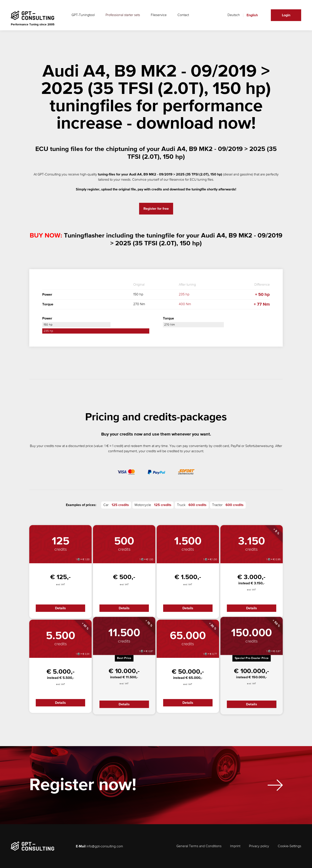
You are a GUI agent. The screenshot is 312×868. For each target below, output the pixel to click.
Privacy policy (259, 846)
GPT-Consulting (49, 175)
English (252, 15)
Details (60, 608)
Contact (183, 15)
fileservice (177, 180)
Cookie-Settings (289, 846)
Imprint (235, 846)
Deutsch (234, 15)
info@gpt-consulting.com (105, 847)
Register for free (156, 209)
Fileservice (159, 15)
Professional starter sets (123, 15)
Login (286, 15)
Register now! (83, 788)
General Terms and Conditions (199, 846)
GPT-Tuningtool (83, 15)
